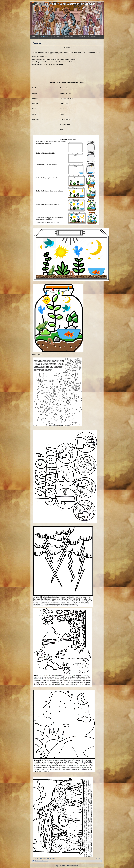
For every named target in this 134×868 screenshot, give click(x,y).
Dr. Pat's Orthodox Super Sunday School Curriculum (67, 4)
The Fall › (98, 858)
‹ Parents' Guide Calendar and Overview (45, 858)
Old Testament (45, 37)
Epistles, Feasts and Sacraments (88, 37)
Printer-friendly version (41, 861)
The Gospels (58, 37)
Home (35, 37)
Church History (70, 37)
